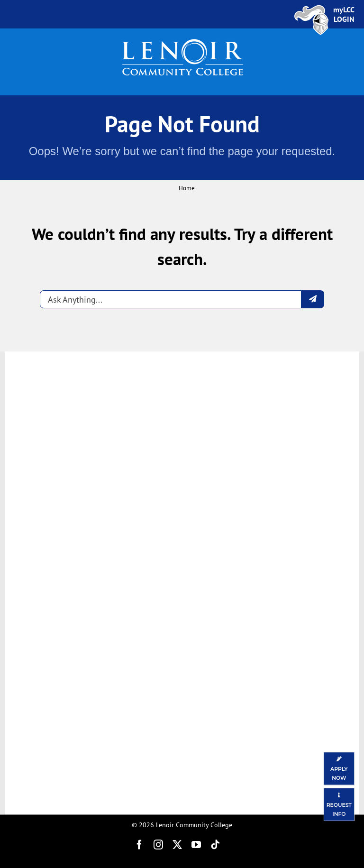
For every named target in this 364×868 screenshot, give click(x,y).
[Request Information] (339, 804)
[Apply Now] (339, 768)
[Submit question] (313, 299)
